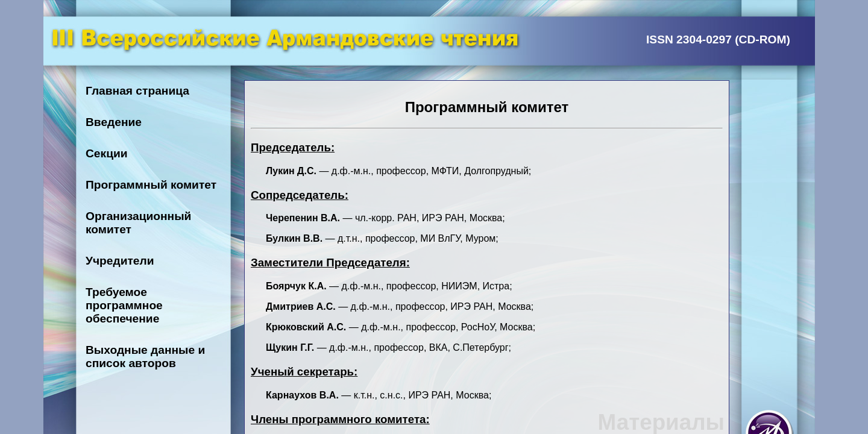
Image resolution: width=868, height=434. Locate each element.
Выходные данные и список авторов (145, 357)
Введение (114, 122)
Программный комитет (151, 185)
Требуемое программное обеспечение (124, 305)
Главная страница (137, 91)
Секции (107, 153)
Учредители (120, 261)
